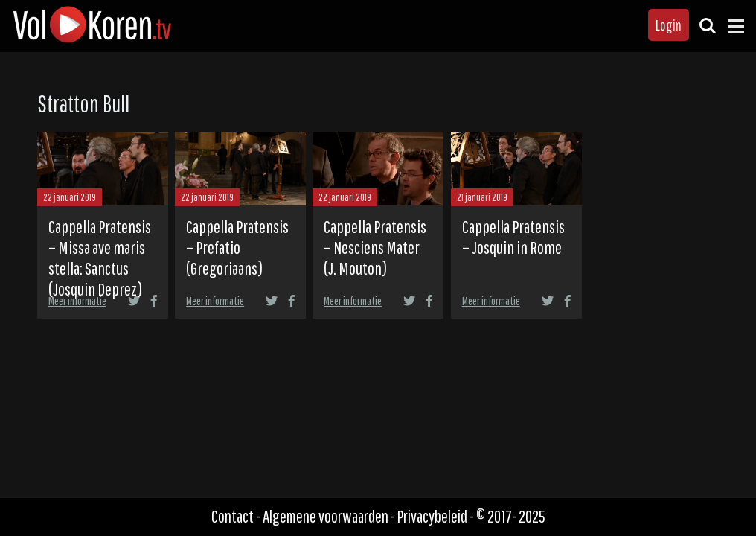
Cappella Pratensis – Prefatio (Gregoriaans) (237, 247)
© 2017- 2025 (511, 516)
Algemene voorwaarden (326, 516)
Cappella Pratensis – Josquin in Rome (513, 237)
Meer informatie (77, 301)
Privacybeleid (432, 516)
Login (669, 25)
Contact (233, 516)
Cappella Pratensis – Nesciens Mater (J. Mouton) (375, 247)
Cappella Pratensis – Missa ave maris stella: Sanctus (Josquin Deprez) (100, 258)
